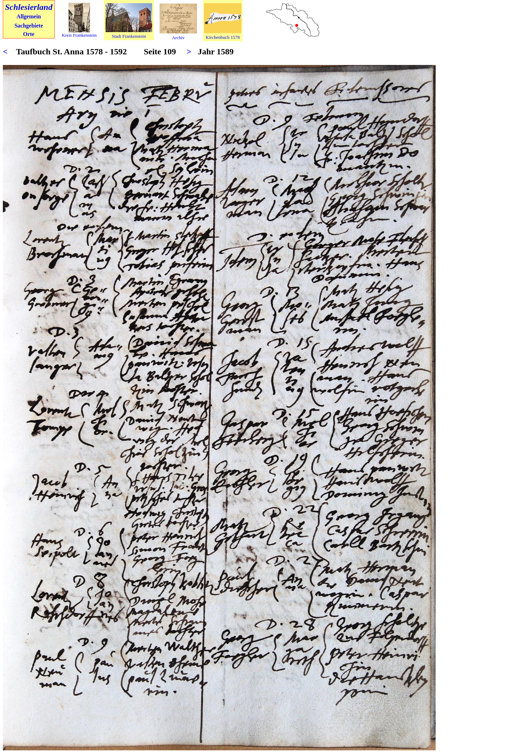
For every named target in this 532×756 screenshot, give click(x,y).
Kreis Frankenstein (79, 35)
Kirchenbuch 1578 (223, 37)
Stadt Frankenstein (129, 36)
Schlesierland (29, 7)
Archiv (178, 38)
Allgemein (29, 16)
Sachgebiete (29, 26)
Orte (29, 34)
